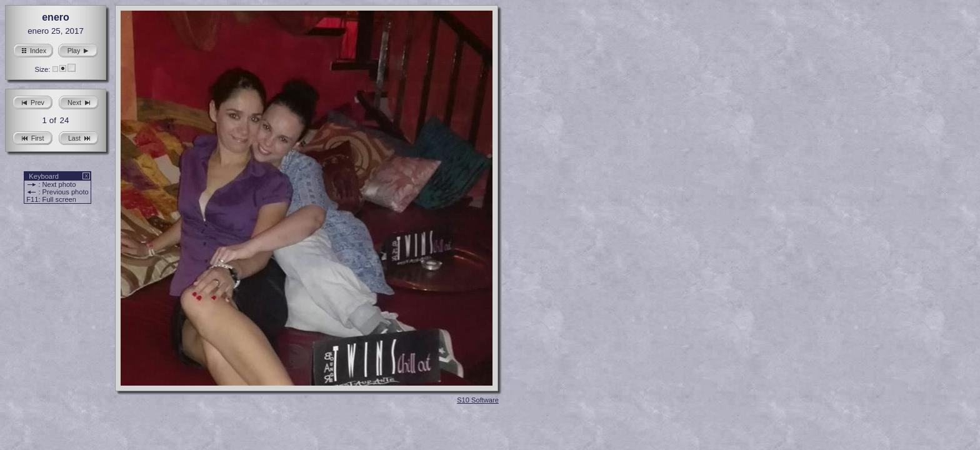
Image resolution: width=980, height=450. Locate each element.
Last (79, 137)
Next (79, 101)
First (33, 137)
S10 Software (478, 400)
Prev (32, 101)
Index (33, 49)
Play (78, 49)
